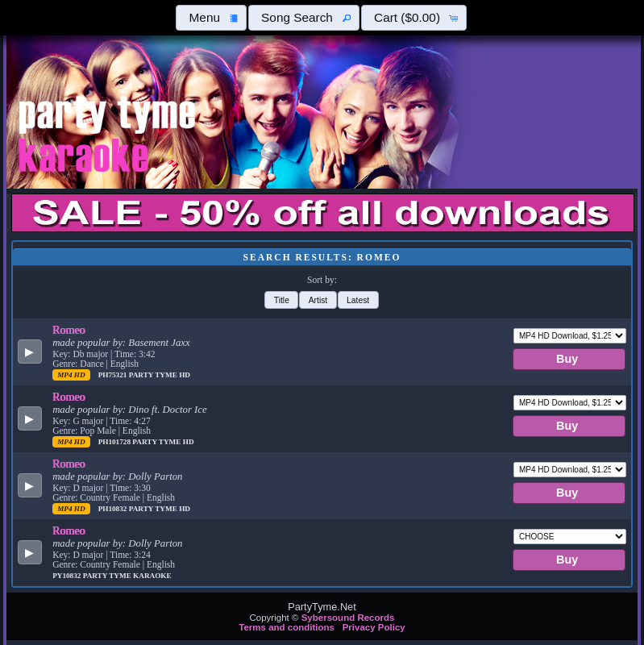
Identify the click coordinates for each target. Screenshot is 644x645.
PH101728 (116, 442)
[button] (211, 18)
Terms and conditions (287, 627)
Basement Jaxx (159, 343)
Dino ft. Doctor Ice (167, 410)
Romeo (69, 330)
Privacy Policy (374, 627)
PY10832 (68, 576)
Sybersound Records (348, 618)
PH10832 (114, 509)
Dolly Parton (155, 476)
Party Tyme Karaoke (127, 576)
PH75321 (114, 375)
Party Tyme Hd (160, 375)
